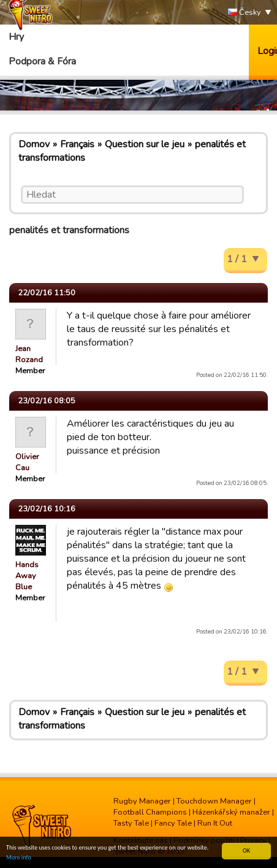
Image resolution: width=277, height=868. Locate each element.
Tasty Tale (131, 823)
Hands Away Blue (27, 576)
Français (77, 144)
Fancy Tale (173, 823)
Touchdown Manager (214, 801)
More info (19, 858)
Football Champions (150, 812)
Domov (34, 144)
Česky (244, 13)
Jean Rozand (29, 354)
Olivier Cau (27, 462)
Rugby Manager (142, 801)
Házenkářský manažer (231, 812)
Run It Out (215, 823)
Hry (16, 37)
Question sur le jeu (145, 144)
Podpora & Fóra (42, 61)
